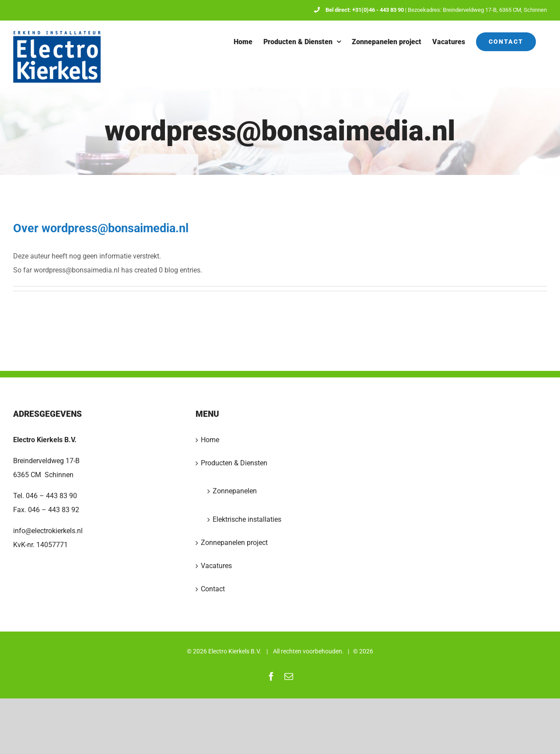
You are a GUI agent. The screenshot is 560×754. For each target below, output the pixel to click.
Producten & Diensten (234, 463)
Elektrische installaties (247, 519)
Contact (213, 589)
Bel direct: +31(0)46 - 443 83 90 (359, 10)
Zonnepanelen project (234, 543)
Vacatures (216, 566)
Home (210, 440)
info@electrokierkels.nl (48, 531)
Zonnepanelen (235, 491)
